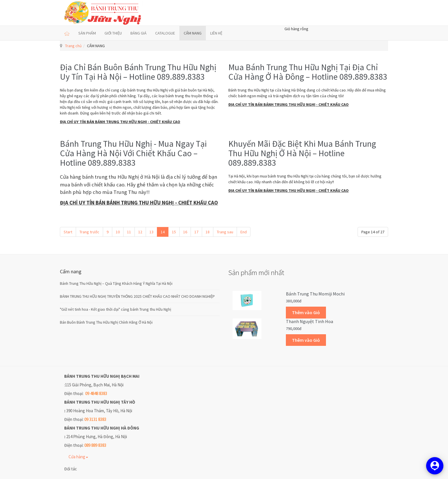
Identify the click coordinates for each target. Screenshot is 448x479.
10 (118, 232)
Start (68, 232)
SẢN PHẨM (87, 33)
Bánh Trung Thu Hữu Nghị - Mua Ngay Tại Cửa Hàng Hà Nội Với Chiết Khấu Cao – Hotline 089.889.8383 (133, 153)
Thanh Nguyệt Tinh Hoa (310, 321)
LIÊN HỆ (216, 33)
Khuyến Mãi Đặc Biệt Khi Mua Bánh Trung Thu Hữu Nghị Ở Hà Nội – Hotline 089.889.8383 (302, 153)
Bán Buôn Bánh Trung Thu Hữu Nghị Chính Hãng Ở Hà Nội (106, 322)
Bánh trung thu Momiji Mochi (315, 294)
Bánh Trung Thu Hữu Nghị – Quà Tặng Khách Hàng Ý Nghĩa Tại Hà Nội (116, 283)
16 (185, 232)
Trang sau (225, 232)
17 (196, 232)
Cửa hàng (78, 457)
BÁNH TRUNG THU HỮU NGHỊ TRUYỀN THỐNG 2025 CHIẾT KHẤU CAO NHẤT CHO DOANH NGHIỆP (137, 296)
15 (174, 232)
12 (140, 232)
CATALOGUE (165, 33)
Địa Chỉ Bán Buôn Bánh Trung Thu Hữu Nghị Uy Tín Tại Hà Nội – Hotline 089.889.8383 (138, 72)
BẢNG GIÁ (138, 33)
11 (129, 232)
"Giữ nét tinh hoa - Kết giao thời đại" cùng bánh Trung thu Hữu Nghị (115, 309)
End (244, 232)
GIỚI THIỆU (113, 33)
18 (208, 232)
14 (163, 232)
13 (151, 232)
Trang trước (89, 232)
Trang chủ (73, 46)
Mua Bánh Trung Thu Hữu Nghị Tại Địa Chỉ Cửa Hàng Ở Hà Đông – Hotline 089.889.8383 (308, 72)
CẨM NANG (193, 33)
